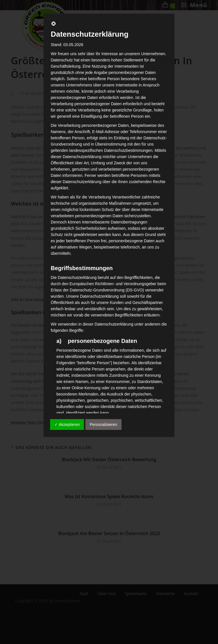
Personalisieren (103, 424)
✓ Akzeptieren (67, 424)
